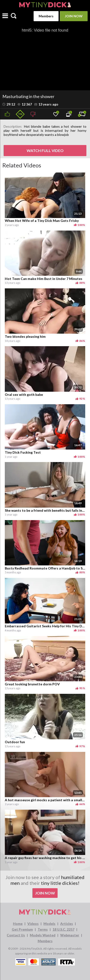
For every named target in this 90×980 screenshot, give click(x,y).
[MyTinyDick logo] (45, 5)
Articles (67, 924)
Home (18, 924)
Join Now (74, 16)
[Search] (14, 16)
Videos (33, 924)
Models (49, 924)
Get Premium (22, 929)
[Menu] (5, 16)
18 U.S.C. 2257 (63, 929)
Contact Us (16, 935)
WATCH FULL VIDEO (45, 150)
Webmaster (70, 935)
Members (46, 16)
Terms (43, 929)
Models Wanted (43, 935)
